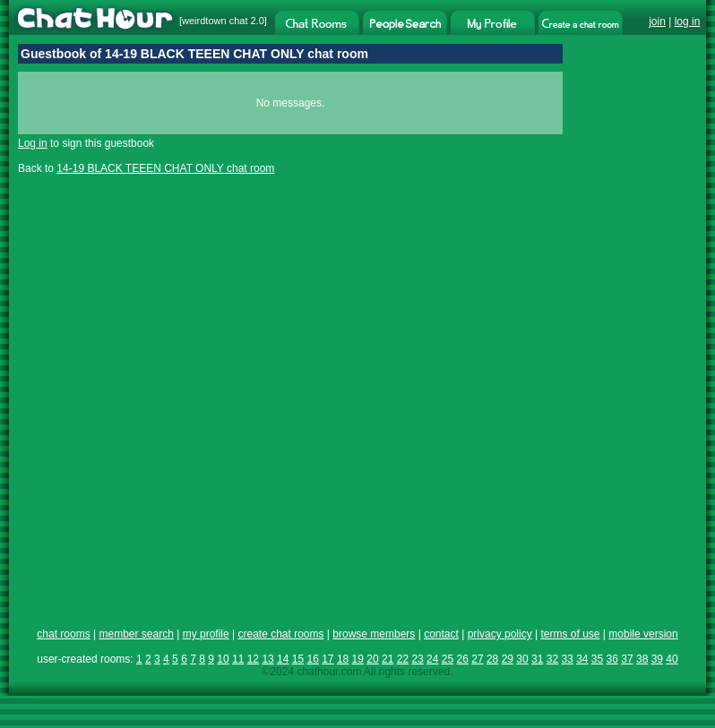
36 (612, 659)
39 (657, 659)
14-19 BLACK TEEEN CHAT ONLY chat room (165, 168)
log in (688, 21)
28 (492, 659)
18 (343, 659)
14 (283, 659)
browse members (374, 634)
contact (441, 634)
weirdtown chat (215, 21)
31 (537, 659)
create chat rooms (280, 634)
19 (358, 659)
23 (417, 659)
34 (582, 659)
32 (552, 659)
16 (312, 659)
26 (463, 659)
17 (327, 659)
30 (522, 659)
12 (253, 659)
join (657, 21)
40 (672, 659)
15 (298, 659)
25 (448, 659)
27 (477, 659)
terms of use (570, 634)
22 (403, 659)
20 (372, 659)
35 (597, 659)
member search (136, 634)
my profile (206, 634)
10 (223, 659)
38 (642, 659)
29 (508, 659)
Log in (33, 143)
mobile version (643, 634)
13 (267, 659)
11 (238, 659)
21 (388, 659)
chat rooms (63, 634)
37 (627, 659)
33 (567, 659)
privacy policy (500, 634)
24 (432, 659)
